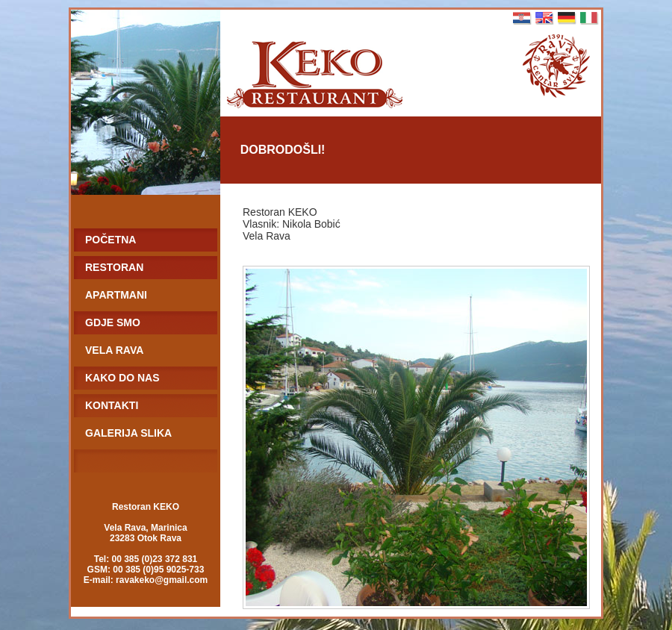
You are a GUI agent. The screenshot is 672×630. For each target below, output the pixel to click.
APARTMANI (116, 295)
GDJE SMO (113, 322)
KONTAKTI (112, 405)
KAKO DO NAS (122, 378)
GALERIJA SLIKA (128, 433)
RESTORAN (114, 267)
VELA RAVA (114, 350)
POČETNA (111, 240)
